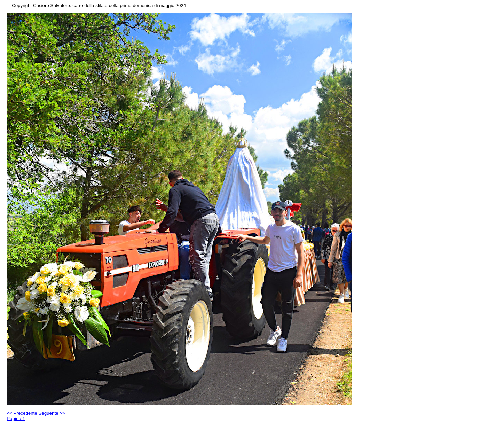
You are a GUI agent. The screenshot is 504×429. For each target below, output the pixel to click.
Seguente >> (52, 413)
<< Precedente (22, 413)
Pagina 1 (16, 418)
